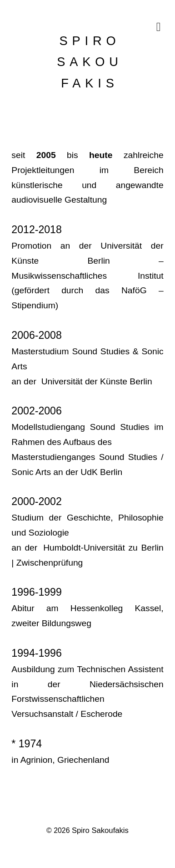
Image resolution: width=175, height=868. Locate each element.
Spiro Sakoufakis (100, 830)
